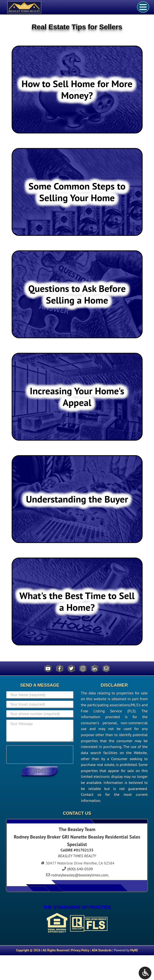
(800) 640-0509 (80, 869)
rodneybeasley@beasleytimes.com (80, 875)
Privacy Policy (80, 950)
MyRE (134, 950)
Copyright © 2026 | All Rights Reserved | (44, 950)
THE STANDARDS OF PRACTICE (77, 907)
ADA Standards (102, 950)
